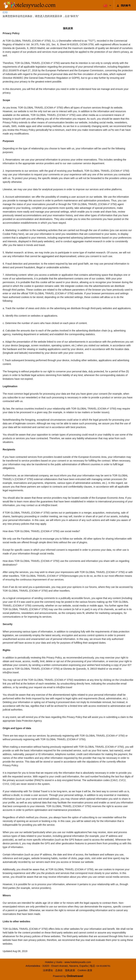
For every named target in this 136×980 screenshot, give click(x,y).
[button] (107, 5)
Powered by (68, 976)
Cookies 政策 (85, 970)
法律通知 (48, 970)
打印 (5, 12)
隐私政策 (70, 970)
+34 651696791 (103, 966)
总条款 (59, 970)
